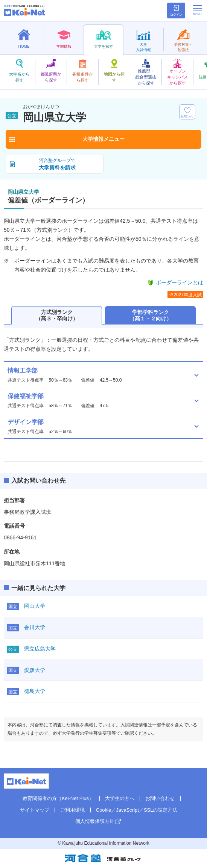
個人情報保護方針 (95, 821)
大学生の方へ (120, 798)
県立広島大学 (40, 649)
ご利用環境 (72, 810)
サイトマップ (35, 810)
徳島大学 (35, 691)
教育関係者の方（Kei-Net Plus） (58, 798)
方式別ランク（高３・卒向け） (57, 315)
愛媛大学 (35, 670)
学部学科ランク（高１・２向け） (151, 315)
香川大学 (35, 627)
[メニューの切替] (197, 10)
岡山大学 (35, 606)
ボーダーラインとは (180, 282)
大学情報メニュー (103, 139)
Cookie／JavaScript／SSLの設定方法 (137, 810)
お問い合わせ (160, 798)
